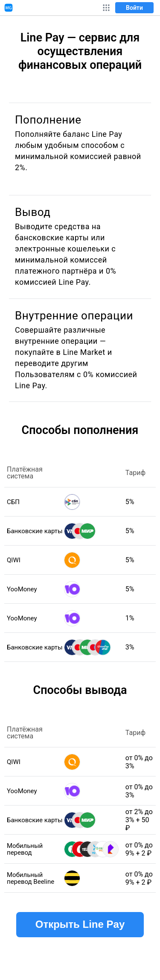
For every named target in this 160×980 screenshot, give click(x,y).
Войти (134, 8)
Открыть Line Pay (80, 924)
